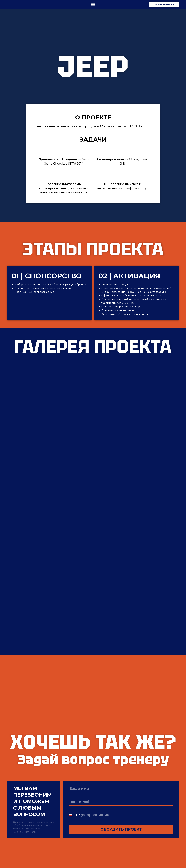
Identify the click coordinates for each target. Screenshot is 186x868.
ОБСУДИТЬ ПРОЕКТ (121, 829)
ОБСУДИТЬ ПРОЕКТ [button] (164, 4)
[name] (121, 789)
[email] (121, 802)
